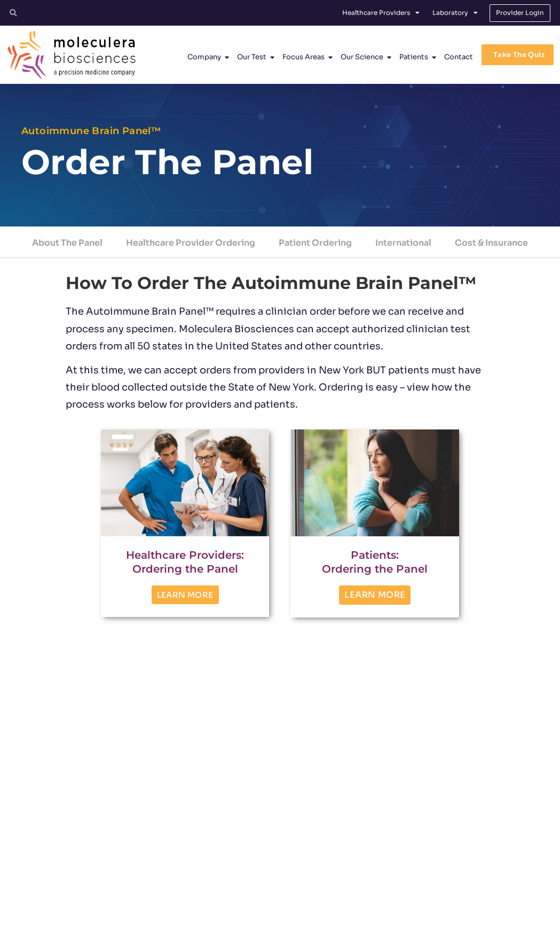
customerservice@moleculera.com (273, 885)
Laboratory (455, 13)
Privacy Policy (306, 917)
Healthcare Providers (381, 13)
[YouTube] (482, 865)
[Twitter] (396, 865)
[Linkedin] (453, 865)
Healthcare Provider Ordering (191, 243)
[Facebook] (424, 865)
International (403, 243)
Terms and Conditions (246, 917)
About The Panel (67, 243)
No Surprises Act (449, 917)
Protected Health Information (376, 917)
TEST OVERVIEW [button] (68, 777)
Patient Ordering (315, 243)
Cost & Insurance (491, 243)
